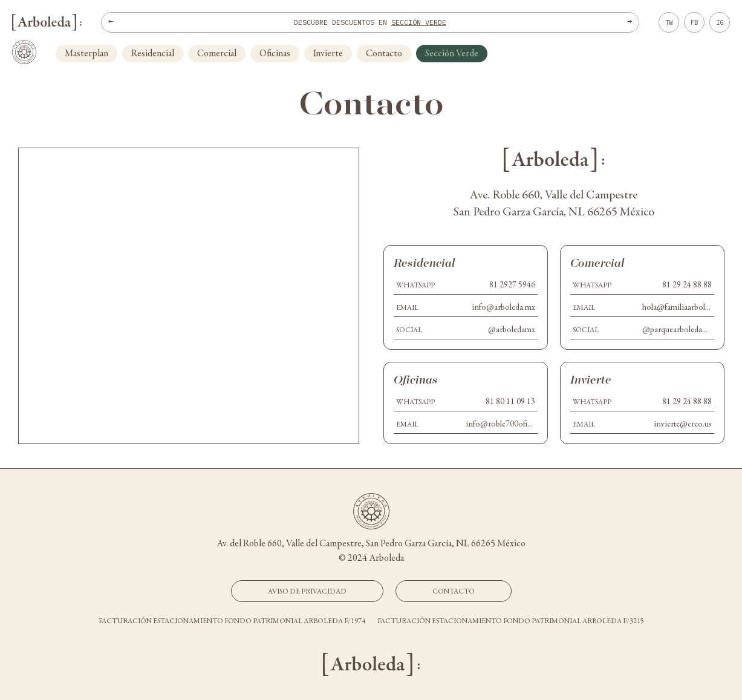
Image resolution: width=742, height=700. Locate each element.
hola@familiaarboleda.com (688, 308)
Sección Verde (452, 54)
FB (694, 22)
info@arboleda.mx (503, 308)
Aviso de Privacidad (307, 592)
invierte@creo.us (683, 425)
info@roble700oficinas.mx (511, 425)
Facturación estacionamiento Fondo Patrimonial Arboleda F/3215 (511, 621)
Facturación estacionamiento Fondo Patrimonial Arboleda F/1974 (232, 621)
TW (669, 22)
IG (720, 22)
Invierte (328, 54)
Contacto (384, 54)
